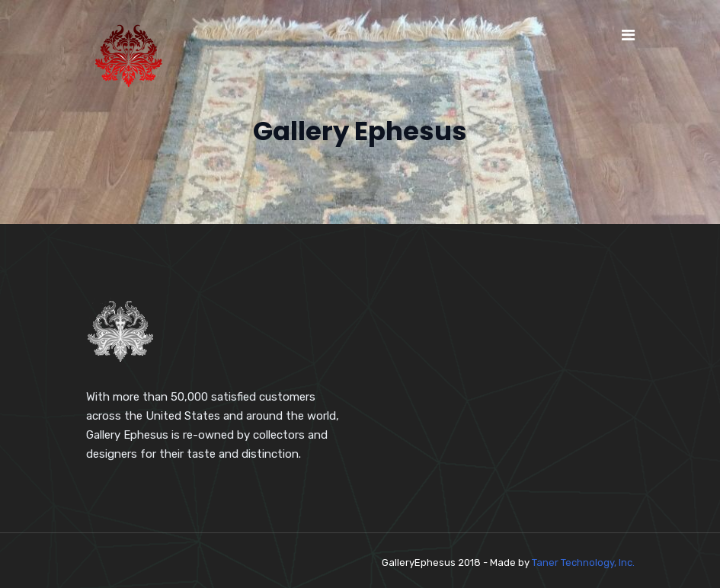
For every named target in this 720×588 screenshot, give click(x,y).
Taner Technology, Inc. (583, 562)
